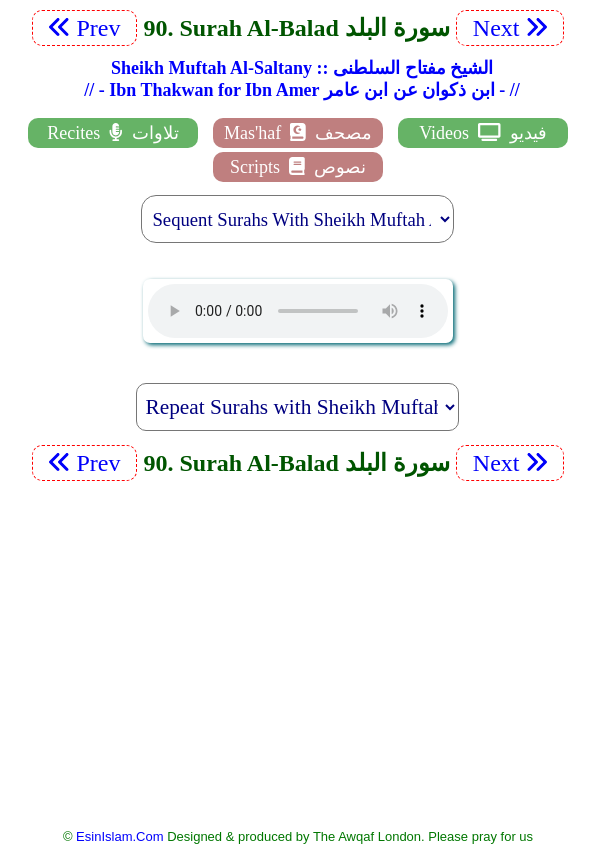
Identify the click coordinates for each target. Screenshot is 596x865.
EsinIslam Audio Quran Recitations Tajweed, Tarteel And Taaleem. (298, 311)
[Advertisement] (298, 653)
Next (510, 28)
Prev (84, 28)
